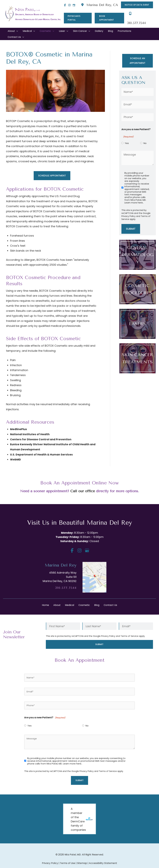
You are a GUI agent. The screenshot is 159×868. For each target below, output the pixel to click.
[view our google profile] (87, 544)
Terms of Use (68, 857)
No (145, 137)
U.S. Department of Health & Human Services (42, 448)
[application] (16, 25)
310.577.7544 (66, 581)
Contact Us (110, 598)
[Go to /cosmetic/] (138, 283)
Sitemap (82, 857)
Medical (70, 598)
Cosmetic (84, 598)
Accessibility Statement (103, 857)
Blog (97, 598)
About (57, 598)
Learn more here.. (134, 196)
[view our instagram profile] (80, 544)
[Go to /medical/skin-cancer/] (138, 352)
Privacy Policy (128, 210)
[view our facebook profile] (72, 544)
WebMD (16, 453)
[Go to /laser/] (138, 318)
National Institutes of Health (30, 428)
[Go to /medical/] (138, 249)
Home (45, 598)
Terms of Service (129, 629)
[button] (137, 5)
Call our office (82, 484)
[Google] (73, 5)
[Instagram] (69, 5)
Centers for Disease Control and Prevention (41, 433)
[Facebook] (64, 5)
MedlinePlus (19, 423)
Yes (127, 137)
